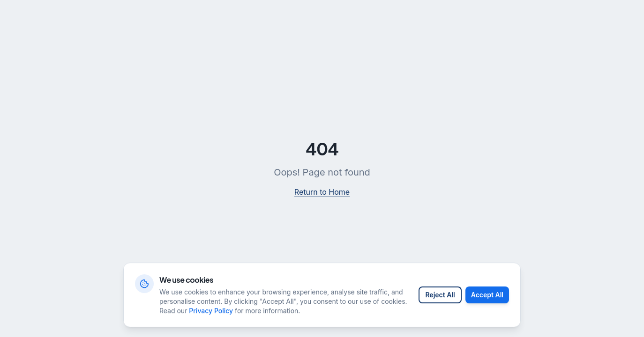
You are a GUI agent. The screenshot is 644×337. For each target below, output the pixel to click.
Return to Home (322, 192)
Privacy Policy (211, 316)
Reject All (440, 300)
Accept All (487, 300)
